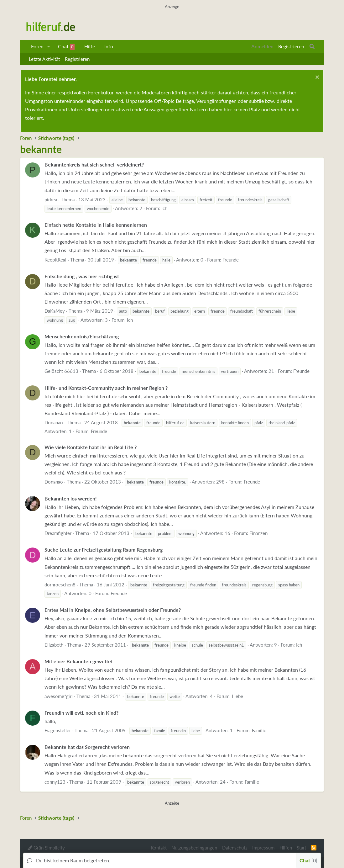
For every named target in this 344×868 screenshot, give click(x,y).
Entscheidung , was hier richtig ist (82, 276)
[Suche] (312, 46)
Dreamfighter (58, 533)
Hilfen (286, 848)
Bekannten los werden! (71, 498)
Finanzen (258, 533)
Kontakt (159, 848)
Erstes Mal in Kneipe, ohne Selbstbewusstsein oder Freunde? (113, 610)
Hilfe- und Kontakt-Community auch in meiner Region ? (106, 388)
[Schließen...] (316, 78)
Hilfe (90, 46)
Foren (37, 46)
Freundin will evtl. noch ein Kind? (81, 713)
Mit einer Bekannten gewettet (79, 661)
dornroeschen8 (60, 585)
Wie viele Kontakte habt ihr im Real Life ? (91, 447)
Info (109, 46)
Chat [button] (308, 860)
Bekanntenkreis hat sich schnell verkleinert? (94, 164)
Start (301, 848)
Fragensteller (58, 730)
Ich (164, 208)
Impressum (263, 848)
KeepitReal (55, 260)
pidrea (51, 199)
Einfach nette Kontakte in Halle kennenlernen (96, 225)
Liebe (237, 696)
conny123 (55, 782)
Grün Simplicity (46, 848)
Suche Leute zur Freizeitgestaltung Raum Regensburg (104, 550)
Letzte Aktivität (44, 59)
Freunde (231, 260)
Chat (66, 47)
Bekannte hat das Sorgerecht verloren (87, 747)
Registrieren (77, 59)
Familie (259, 730)
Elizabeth (54, 645)
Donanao (54, 422)
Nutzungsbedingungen (194, 848)
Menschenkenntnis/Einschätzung (82, 336)
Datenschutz (235, 848)
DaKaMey (55, 311)
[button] (49, 46)
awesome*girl (59, 696)
